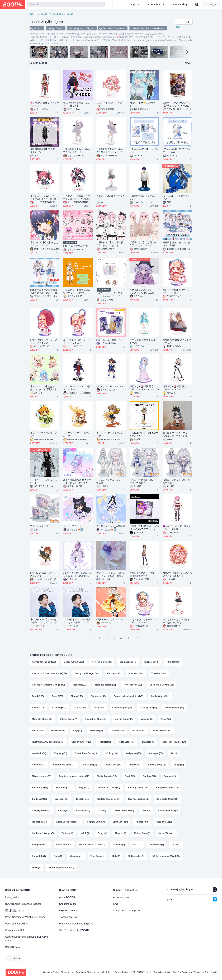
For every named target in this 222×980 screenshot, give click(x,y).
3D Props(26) (112, 753)
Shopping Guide (68, 904)
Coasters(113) (59, 708)
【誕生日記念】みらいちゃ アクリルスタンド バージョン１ (77, 151)
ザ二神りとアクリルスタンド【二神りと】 (77, 104)
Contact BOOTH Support (127, 910)
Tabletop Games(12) (138, 788)
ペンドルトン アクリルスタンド (44, 481)
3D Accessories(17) (42, 776)
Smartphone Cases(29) (86, 753)
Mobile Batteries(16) (107, 776)
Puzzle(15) (130, 776)
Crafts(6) (146, 810)
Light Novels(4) (120, 822)
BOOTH (34, 14)
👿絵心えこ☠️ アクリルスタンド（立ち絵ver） (177, 528)
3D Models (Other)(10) (167, 799)
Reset (177, 27)
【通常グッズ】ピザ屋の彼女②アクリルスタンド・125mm (111, 244)
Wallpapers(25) (133, 753)
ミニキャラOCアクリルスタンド (111, 104)
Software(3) (67, 833)
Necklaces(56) (58, 731)
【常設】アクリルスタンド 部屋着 (110, 481)
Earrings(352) (114, 673)
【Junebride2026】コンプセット (144, 151)
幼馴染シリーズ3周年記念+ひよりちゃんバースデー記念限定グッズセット (111, 295)
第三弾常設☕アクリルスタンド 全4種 (177, 244)
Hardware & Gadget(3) (43, 833)
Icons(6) (102, 810)
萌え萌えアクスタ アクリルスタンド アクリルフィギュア (176, 435)
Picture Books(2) (142, 833)
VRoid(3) (85, 833)
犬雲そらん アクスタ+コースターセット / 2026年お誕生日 (111, 574)
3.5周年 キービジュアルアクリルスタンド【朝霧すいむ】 (78, 574)
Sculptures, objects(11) (109, 799)
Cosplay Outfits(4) (96, 822)
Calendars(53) (118, 731)
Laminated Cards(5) (168, 810)
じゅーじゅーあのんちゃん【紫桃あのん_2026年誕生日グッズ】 (177, 104)
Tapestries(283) (159, 673)
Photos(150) (77, 696)
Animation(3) (142, 822)
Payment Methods (69, 910)
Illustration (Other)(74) (96, 719)
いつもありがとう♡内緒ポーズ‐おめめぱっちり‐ (176, 621)
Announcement (121, 897)
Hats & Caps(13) (40, 788)
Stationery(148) (98, 696)
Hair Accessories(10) (138, 799)
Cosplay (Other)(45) (81, 742)
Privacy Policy (121, 972)
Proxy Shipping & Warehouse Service (25, 917)
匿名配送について (15, 910)
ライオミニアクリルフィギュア (44, 435)
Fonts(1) (58, 856)
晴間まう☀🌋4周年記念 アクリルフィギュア (177, 388)
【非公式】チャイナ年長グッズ (176, 197)
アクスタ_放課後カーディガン (111, 197)
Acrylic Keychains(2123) (44, 662)
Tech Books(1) (97, 856)
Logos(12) (84, 788)
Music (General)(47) (163, 731)
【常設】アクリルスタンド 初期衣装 (176, 481)
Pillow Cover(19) (113, 765)
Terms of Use (67, 972)
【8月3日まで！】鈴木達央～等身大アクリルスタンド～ (44, 621)
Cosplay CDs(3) (164, 822)
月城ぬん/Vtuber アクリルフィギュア (177, 341)
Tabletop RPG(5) (40, 822)
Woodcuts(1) (76, 856)
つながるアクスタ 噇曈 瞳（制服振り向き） (143, 574)
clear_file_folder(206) (105, 685)
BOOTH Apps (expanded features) (24, 904)
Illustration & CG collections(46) (48, 742)
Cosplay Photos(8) (41, 810)
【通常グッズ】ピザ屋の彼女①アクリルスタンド (143, 244)
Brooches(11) (83, 799)
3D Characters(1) (136, 856)
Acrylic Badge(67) (124, 719)
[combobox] (66, 4)
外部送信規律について (141, 972)
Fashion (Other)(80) (174, 708)
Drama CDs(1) (39, 856)
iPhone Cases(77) (69, 719)
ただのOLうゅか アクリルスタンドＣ (44, 574)
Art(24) (174, 753)
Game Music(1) (156, 845)
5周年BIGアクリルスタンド (110, 620)
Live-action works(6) (124, 810)
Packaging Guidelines (17, 924)
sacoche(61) (147, 719)
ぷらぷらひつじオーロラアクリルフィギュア (77, 341)
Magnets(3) (121, 833)
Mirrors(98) (99, 708)
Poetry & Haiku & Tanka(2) (92, 845)
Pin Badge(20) (90, 765)
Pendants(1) (119, 845)
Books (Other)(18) (157, 765)
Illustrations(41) (127, 742)
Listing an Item (13, 897)
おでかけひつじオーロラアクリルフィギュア (44, 341)
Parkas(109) (80, 708)
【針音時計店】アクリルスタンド (143, 197)
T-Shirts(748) (173, 662)
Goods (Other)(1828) (74, 662)
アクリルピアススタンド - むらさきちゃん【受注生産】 (144, 291)
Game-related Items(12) (109, 788)
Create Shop (180, 4)
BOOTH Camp (13, 947)
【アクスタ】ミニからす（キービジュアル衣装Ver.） (44, 197)
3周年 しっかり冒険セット (110, 340)
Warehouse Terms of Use (88, 972)
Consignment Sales (16, 930)
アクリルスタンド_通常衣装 (111, 526)
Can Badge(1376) (128, 662)
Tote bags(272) (80, 685)
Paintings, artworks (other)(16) (74, 776)
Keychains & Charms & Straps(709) (49, 673)
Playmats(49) (139, 731)
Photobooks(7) (83, 810)
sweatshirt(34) (39, 753)
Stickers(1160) (151, 662)
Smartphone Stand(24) (64, 765)
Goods (44, 14)
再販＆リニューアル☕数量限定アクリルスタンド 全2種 (44, 291)
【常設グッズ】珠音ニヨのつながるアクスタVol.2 (77, 291)
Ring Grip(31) (60, 753)
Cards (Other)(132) (160, 696)
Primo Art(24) (39, 765)
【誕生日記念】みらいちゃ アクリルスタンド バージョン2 (110, 151)
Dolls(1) (116, 856)
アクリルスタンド (39, 526)
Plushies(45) (105, 742)
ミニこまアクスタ (72, 526)
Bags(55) (77, 731)
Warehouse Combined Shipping (76, 924)
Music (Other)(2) (166, 833)
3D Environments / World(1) (166, 856)
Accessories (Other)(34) (174, 742)
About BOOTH (156, 4)
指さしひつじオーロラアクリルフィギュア (176, 291)
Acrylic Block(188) (133, 685)
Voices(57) (166, 719)
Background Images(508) (87, 673)
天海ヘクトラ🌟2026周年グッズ (144, 104)
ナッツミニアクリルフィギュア (110, 435)
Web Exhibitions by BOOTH (74, 930)
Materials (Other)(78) (42, 719)
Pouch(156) (57, 696)
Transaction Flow (68, 917)
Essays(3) (102, 833)
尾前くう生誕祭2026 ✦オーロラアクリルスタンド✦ (77, 481)
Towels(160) (38, 696)
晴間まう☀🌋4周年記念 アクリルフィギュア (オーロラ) (144, 388)
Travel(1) (36, 868)
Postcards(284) (136, 673)
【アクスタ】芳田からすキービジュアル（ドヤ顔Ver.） (78, 197)
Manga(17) (179, 765)
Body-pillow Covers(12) (167, 788)
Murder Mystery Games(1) (61, 868)
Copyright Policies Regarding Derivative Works (27, 939)
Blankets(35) (148, 742)
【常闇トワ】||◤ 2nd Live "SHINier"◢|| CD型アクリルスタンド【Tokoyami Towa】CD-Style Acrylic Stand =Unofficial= (144, 528)
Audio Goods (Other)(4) (68, 822)
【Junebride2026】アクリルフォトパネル (177, 151)
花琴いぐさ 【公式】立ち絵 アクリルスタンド (44, 244)
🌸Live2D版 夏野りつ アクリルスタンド (45, 104)
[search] (101, 5)
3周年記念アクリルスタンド (77, 246)
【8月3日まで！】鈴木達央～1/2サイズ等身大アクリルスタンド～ (77, 621)
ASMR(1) (176, 845)
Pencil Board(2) (64, 845)
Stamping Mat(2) (40, 845)
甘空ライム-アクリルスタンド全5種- (143, 341)
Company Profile (51, 972)
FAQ (116, 904)
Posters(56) (38, 731)
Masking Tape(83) (148, 708)
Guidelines (107, 972)
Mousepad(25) (156, 753)
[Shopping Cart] (197, 4)
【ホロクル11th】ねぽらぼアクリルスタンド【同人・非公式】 (45, 388)
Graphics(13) (170, 776)
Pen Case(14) (149, 776)
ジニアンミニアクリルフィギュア (77, 435)
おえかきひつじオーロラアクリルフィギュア (143, 621)
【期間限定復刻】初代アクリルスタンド (44, 151)
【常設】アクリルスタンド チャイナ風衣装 (144, 481)
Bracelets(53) (96, 731)
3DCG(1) (137, 845)
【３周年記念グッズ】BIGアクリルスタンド (144, 435)
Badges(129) (38, 708)
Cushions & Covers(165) (162, 685)
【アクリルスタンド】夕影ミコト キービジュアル (77, 388)
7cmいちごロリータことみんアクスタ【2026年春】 (177, 574)
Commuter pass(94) (122, 708)
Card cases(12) (39, 799)
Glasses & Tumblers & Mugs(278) (48, 685)
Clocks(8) (63, 810)
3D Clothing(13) (64, 788)
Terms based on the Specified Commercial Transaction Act (181, 972)
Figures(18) (134, 765)
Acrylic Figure (57, 14)
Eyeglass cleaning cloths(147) (128, 696)
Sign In (135, 4)
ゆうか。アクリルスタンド (110, 386)
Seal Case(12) (62, 799)
